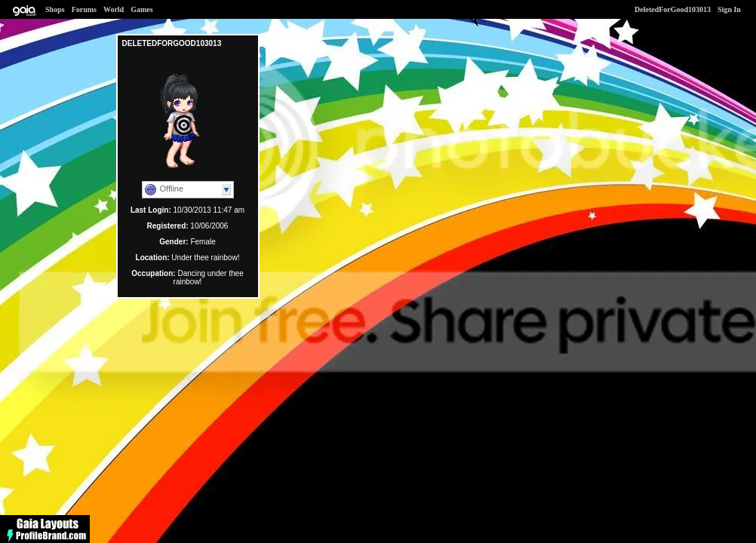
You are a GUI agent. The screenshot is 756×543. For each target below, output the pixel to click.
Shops (55, 9)
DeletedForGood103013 (673, 9)
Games (141, 9)
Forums (84, 9)
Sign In (729, 9)
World (114, 9)
